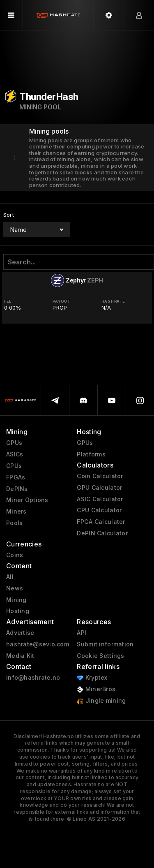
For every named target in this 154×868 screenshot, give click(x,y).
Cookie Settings (100, 656)
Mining (16, 600)
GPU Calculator (99, 488)
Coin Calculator (100, 476)
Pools (14, 523)
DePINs (17, 489)
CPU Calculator (99, 510)
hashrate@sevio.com (38, 644)
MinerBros (96, 689)
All (10, 577)
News (15, 588)
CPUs (14, 466)
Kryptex (92, 678)
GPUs (14, 443)
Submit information (105, 644)
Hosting (18, 611)
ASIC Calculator (100, 499)
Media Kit (20, 656)
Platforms (91, 454)
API (82, 633)
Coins (15, 555)
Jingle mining (101, 701)
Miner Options (27, 500)
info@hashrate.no (33, 678)
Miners (16, 512)
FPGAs (16, 477)
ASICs (15, 454)
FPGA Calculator (101, 522)
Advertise (20, 633)
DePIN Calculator (102, 533)
